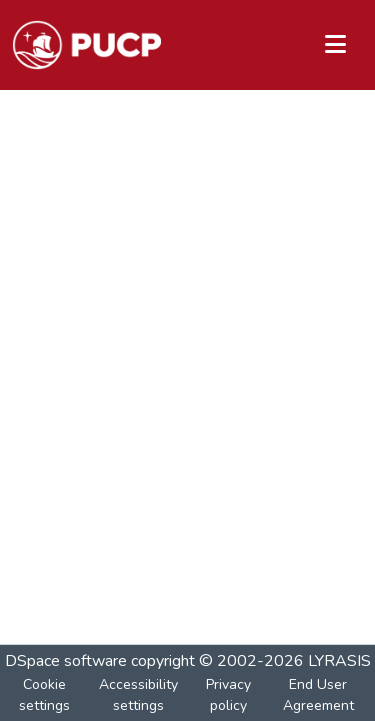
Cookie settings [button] (44, 695)
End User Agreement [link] (318, 695)
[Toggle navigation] (335, 45)
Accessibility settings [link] (138, 695)
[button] (86, 45)
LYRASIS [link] (339, 661)
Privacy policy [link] (228, 695)
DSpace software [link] (66, 661)
